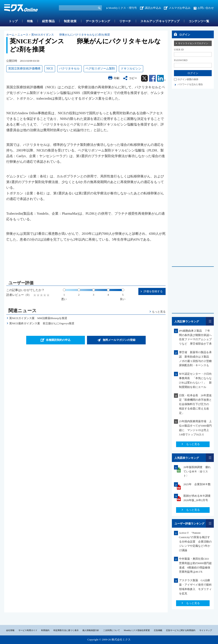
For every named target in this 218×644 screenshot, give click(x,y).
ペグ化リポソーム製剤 (100, 69)
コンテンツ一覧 (199, 21)
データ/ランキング (98, 21)
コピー (133, 78)
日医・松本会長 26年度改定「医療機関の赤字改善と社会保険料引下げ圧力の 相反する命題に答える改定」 (195, 404)
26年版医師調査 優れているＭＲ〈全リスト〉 (197, 471)
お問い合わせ (206, 8)
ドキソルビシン (131, 69)
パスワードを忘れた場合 (190, 84)
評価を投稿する (153, 291)
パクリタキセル (69, 69)
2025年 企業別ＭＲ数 (197, 484)
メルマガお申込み (180, 8)
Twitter (144, 78)
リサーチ (125, 21)
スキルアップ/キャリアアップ (160, 21)
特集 (30, 21)
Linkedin (161, 78)
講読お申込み (153, 8)
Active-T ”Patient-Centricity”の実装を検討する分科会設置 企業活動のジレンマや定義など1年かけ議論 (195, 541)
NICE (50, 69)
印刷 (117, 78)
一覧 (210, 321)
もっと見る (159, 312)
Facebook (152, 78)
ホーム (10, 35)
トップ (13, 21)
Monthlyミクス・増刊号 (123, 8)
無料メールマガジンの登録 (119, 340)
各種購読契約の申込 (58, 340)
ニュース (23, 35)
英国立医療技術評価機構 (24, 69)
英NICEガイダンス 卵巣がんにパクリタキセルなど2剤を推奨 (71, 35)
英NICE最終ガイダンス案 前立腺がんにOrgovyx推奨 (42, 323)
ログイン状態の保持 (188, 79)
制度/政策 (70, 21)
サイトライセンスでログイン (193, 43)
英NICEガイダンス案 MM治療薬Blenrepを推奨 (38, 318)
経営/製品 (48, 21)
